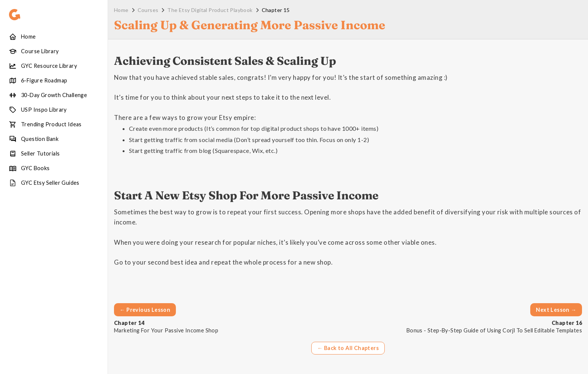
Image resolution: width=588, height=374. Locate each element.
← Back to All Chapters (348, 348)
